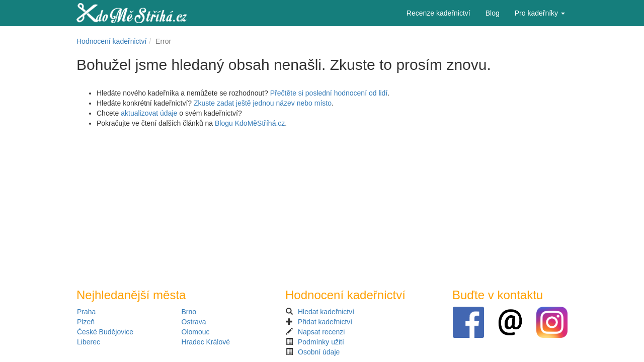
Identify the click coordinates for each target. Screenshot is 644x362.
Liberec (89, 342)
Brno (189, 312)
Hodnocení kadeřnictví (111, 41)
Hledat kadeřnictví (326, 312)
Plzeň (86, 322)
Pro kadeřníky (540, 13)
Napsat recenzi (321, 332)
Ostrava (194, 322)
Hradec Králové (206, 342)
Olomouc (196, 332)
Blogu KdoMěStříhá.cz (250, 123)
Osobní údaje (319, 352)
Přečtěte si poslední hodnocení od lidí (329, 93)
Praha (86, 312)
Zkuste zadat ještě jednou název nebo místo (263, 103)
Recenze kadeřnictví (438, 13)
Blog (493, 13)
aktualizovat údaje (149, 113)
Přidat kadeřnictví (325, 322)
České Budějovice (105, 332)
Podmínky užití (321, 342)
